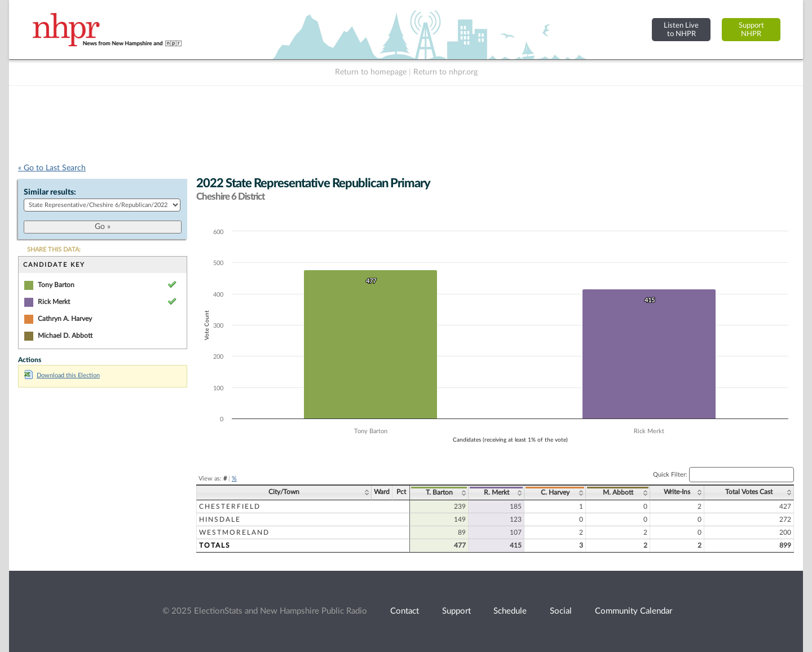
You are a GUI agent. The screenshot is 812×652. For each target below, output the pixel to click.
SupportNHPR (751, 30)
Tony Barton (56, 285)
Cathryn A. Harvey (65, 319)
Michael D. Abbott (65, 336)
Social (561, 611)
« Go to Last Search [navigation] (52, 168)
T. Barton (439, 492)
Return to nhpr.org (445, 72)
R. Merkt (497, 492)
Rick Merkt (54, 302)
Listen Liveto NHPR (681, 30)
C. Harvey (555, 492)
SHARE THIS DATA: (54, 250)
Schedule (510, 611)
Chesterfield (230, 506)
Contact (405, 611)
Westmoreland (234, 532)
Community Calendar (634, 611)
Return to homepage (371, 72)
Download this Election (62, 375)
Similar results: (50, 192)
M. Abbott (618, 492)
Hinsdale (220, 519)
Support (456, 611)
